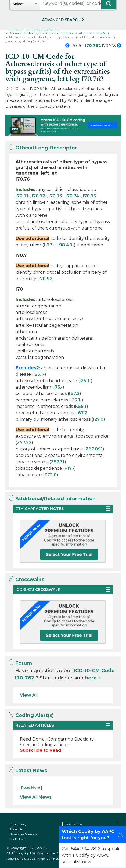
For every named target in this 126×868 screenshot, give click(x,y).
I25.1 (38, 374)
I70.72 (38, 196)
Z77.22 (24, 443)
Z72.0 (51, 475)
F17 (68, 468)
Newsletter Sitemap (23, 834)
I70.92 (46, 279)
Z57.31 (58, 462)
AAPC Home (74, 824)
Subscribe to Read (40, 750)
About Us (16, 829)
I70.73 (55, 196)
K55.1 (81, 406)
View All (29, 695)
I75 (57, 387)
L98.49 (64, 245)
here (91, 678)
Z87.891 (94, 449)
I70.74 (72, 196)
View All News (36, 797)
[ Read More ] (31, 788)
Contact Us (17, 839)
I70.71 (22, 196)
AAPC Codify (18, 824)
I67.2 (74, 394)
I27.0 (98, 419)
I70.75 (89, 196)
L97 (48, 245)
